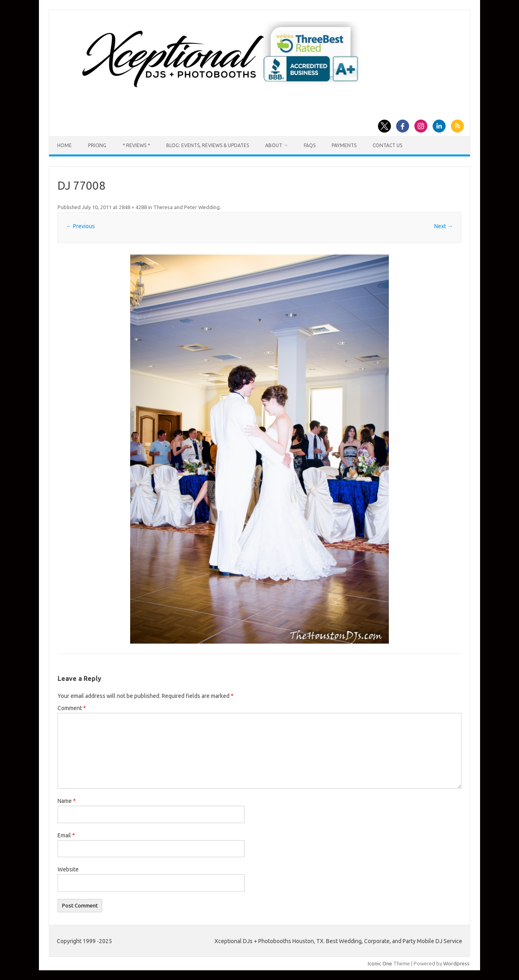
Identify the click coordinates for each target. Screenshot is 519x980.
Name (67, 801)
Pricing (97, 145)
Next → (444, 226)
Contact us (387, 145)
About (274, 145)
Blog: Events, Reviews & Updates (208, 145)
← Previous (80, 226)
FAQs (310, 145)
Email (66, 835)
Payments (344, 145)
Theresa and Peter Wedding (187, 207)
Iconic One (380, 963)
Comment (72, 708)
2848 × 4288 (133, 207)
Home (64, 145)
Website (68, 869)
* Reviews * (136, 145)
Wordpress (456, 963)
